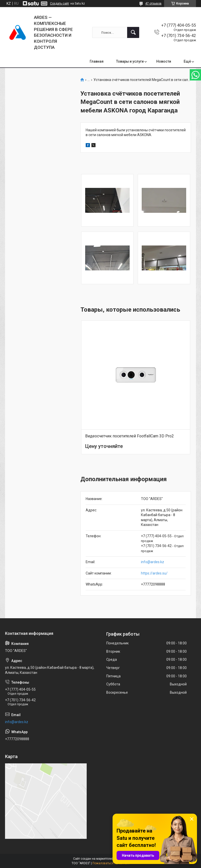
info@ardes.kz (153, 562)
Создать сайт (60, 4)
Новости (164, 61)
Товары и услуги (130, 61)
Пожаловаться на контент (111, 863)
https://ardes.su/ (154, 573)
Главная (97, 61)
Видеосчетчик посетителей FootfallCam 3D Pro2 (130, 436)
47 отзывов (153, 4)
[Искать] (133, 32)
